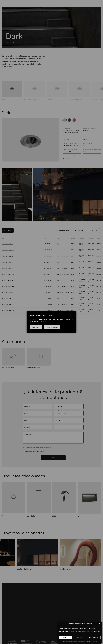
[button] (100, 624)
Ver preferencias (94, 637)
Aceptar (65, 637)
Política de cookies (66, 641)
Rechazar (80, 637)
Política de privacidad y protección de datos (81, 641)
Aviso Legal (94, 641)
